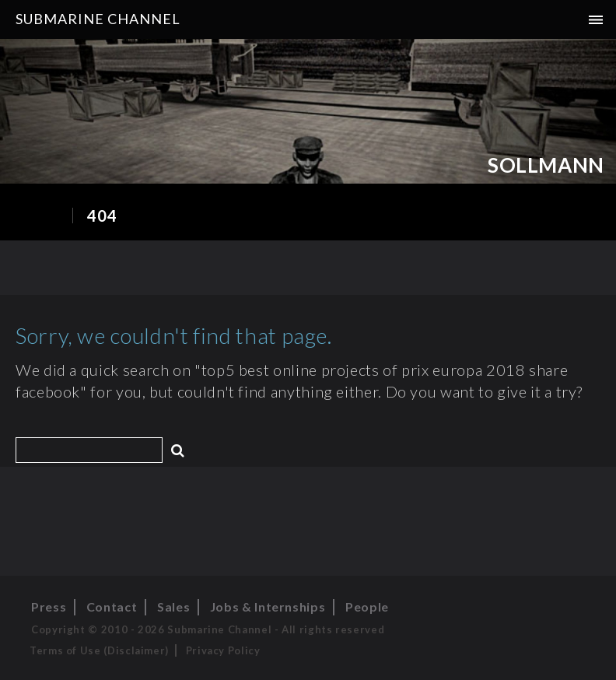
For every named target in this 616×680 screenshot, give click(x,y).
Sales (173, 606)
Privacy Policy (223, 650)
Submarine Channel (98, 19)
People (367, 606)
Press (49, 606)
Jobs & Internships (268, 606)
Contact (112, 606)
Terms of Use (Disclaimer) (99, 650)
